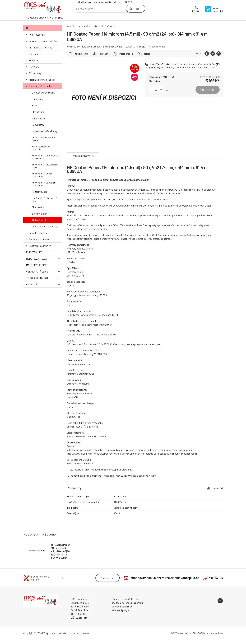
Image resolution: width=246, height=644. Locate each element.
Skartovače (38, 207)
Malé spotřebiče (44, 265)
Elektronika (44, 252)
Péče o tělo (44, 284)
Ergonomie (38, 99)
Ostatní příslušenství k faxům (43, 139)
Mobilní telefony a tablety (42, 80)
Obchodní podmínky (122, 606)
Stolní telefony (39, 214)
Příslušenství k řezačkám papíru (45, 166)
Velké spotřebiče (44, 271)
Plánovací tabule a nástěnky (41, 148)
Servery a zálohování (39, 239)
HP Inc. (162, 47)
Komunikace (38, 118)
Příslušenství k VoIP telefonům (42, 175)
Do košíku (208, 90)
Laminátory (38, 125)
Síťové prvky (35, 73)
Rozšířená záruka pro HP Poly (44, 199)
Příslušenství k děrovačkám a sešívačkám (46, 157)
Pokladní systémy (38, 233)
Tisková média (39, 220)
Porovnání (104, 54)
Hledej (136, 9)
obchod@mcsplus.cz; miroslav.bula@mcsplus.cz (98, 2)
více (213, 67)
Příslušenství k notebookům (43, 41)
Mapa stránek (216, 633)
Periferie (33, 60)
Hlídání (148, 54)
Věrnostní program (121, 610)
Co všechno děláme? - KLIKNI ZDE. (45, 18)
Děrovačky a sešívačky (44, 93)
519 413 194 (129, 2)
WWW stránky (179, 633)
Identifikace (38, 112)
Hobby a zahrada (44, 259)
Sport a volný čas (44, 278)
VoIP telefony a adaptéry (44, 226)
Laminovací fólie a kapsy (45, 131)
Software (34, 67)
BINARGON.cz (200, 633)
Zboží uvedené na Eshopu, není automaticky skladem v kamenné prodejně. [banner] (43, 7)
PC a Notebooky (37, 35)
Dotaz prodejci (126, 54)
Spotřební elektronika (40, 246)
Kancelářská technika (40, 86)
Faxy (34, 105)
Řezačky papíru (40, 192)
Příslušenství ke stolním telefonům (44, 184)
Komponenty (36, 54)
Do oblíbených (81, 54)
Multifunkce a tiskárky (40, 47)
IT (44, 28)
